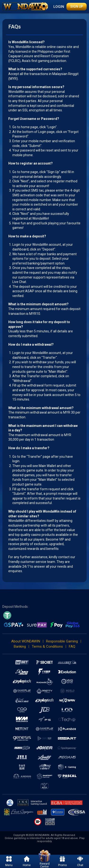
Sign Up (77, 6)
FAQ (72, 646)
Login (59, 7)
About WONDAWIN (26, 641)
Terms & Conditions (47, 646)
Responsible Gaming (62, 641)
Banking (20, 646)
